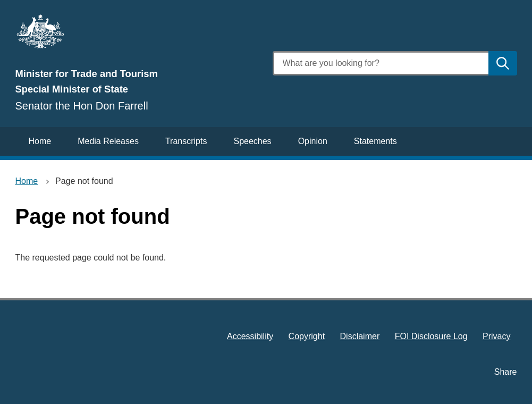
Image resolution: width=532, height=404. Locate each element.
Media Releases (108, 141)
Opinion (313, 141)
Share (506, 372)
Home (40, 141)
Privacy (496, 336)
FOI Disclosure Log (431, 336)
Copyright (307, 336)
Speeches (252, 141)
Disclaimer (360, 336)
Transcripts (186, 141)
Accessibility (250, 336)
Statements (375, 141)
